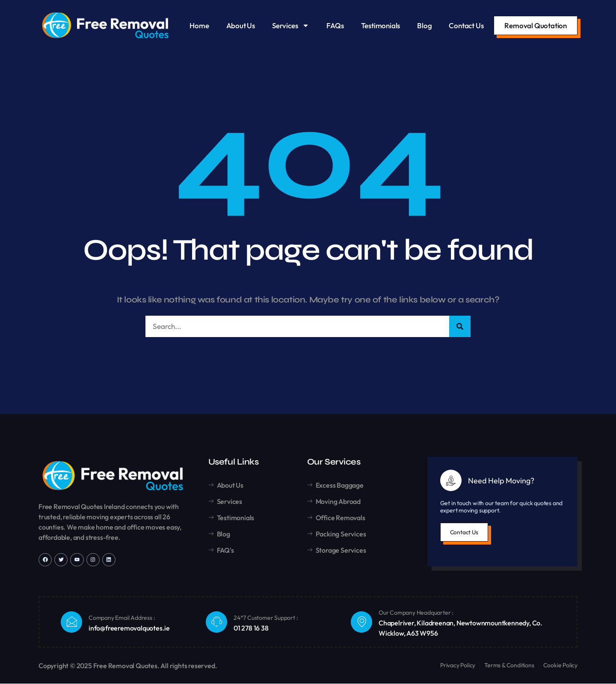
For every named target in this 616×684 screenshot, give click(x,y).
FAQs (335, 25)
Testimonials (381, 25)
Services (291, 25)
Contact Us (466, 25)
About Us (241, 25)
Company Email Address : (122, 618)
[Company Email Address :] (71, 622)
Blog (424, 25)
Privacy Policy (458, 666)
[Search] (460, 327)
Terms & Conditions (509, 666)
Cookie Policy (560, 666)
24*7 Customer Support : (266, 618)
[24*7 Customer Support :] (216, 622)
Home (199, 25)
